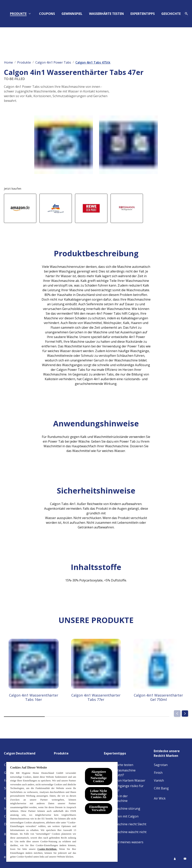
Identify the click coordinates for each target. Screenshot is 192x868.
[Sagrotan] (161, 765)
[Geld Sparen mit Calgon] (121, 816)
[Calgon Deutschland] (22, 753)
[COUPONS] (80, 14)
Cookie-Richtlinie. (47, 849)
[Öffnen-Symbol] (184, 14)
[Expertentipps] (117, 753)
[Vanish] (159, 780)
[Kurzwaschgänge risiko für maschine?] (127, 788)
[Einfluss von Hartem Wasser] (125, 780)
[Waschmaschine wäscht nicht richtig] (127, 834)
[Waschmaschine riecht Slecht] (125, 824)
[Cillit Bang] (161, 788)
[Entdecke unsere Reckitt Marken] (171, 753)
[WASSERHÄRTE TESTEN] (140, 14)
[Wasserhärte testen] (119, 765)
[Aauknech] (105, 14)
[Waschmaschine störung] (122, 809)
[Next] (185, 714)
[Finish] (158, 773)
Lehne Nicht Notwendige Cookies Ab (99, 794)
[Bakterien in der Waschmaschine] (127, 798)
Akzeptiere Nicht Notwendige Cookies (98, 776)
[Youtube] (185, 859)
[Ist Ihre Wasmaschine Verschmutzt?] (127, 773)
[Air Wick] (160, 798)
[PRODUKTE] (52, 14)
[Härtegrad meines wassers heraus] (127, 844)
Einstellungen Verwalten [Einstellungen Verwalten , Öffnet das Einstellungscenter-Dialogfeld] (99, 808)
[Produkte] (64, 753)
